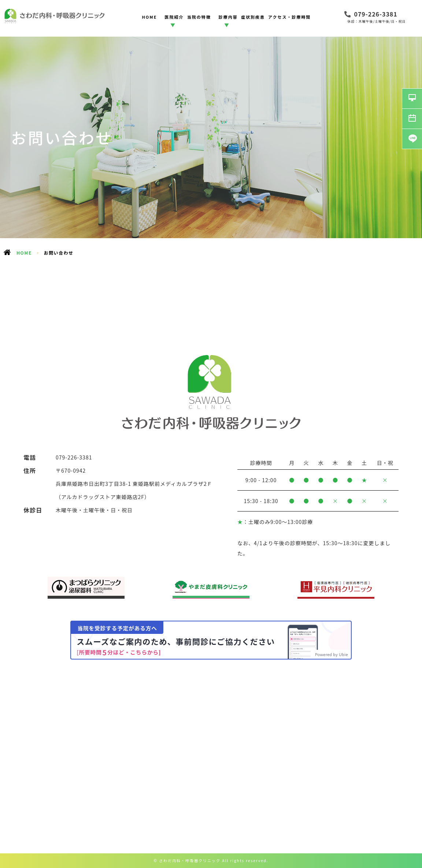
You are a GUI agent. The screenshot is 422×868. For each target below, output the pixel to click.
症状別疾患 (253, 17)
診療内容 (228, 17)
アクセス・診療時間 (289, 17)
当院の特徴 (199, 17)
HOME (149, 17)
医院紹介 (174, 17)
